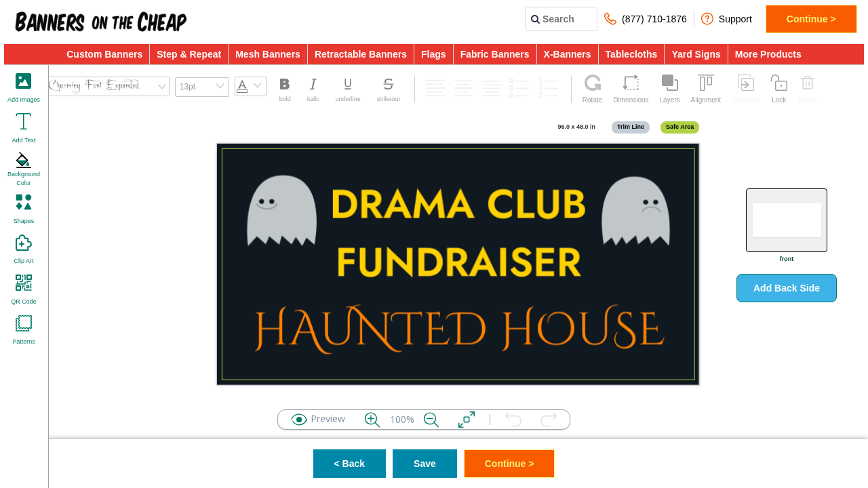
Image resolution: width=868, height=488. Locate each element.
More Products (768, 54)
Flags (434, 54)
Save (425, 464)
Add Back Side (787, 288)
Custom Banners (104, 54)
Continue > (811, 19)
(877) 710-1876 (646, 19)
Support (727, 19)
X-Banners (568, 54)
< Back (350, 464)
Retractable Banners (361, 54)
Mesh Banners (268, 54)
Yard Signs (696, 54)
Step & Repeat (189, 54)
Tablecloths (632, 54)
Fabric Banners (495, 54)
